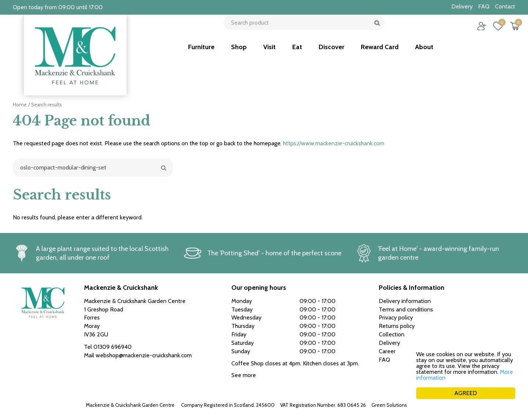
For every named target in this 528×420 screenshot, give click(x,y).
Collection (392, 334)
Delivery (389, 343)
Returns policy (397, 326)
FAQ (384, 360)
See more (244, 375)
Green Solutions (389, 405)
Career (387, 351)
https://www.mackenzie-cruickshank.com (334, 143)
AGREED (466, 393)
